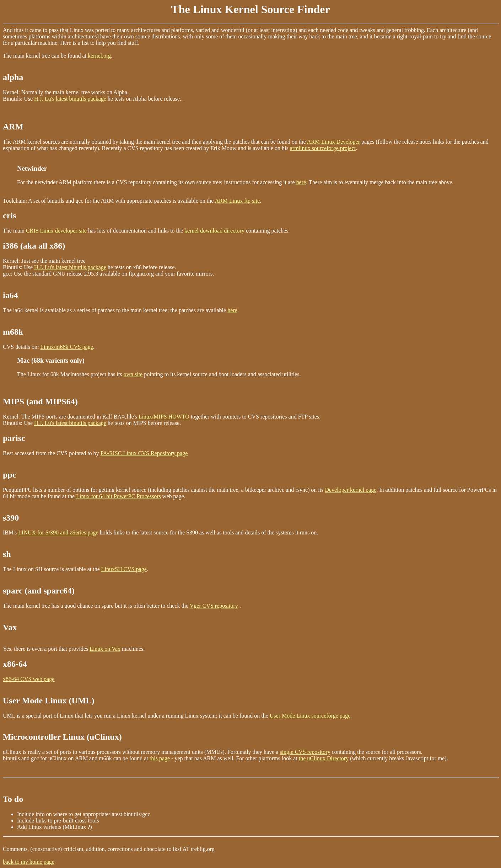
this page (160, 758)
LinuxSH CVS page (124, 569)
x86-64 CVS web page (29, 679)
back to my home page (29, 862)
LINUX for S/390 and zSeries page (58, 532)
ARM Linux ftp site (238, 201)
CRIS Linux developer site (56, 231)
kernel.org (99, 56)
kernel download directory (214, 231)
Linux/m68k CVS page (66, 347)
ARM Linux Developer (333, 142)
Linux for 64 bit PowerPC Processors (118, 496)
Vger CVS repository (214, 606)
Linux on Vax (105, 649)
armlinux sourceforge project (323, 148)
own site (133, 374)
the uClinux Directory (324, 758)
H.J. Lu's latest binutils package (70, 99)
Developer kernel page (351, 490)
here (301, 182)
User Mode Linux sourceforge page (310, 716)
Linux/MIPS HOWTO (164, 417)
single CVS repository (305, 752)
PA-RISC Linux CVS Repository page (144, 453)
